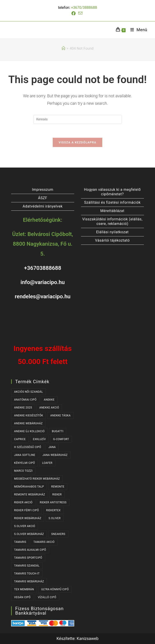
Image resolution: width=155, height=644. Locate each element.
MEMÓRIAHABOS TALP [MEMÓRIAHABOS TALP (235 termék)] (29, 487)
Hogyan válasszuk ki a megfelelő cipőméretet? (112, 192)
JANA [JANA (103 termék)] (52, 447)
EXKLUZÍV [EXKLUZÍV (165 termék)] (39, 439)
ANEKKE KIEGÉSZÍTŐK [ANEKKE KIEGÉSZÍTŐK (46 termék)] (29, 415)
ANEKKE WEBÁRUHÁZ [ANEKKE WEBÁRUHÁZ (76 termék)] (28, 423)
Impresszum (43, 190)
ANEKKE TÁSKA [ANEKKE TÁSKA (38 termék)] (60, 415)
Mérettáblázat (112, 211)
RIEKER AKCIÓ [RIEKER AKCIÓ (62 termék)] (23, 502)
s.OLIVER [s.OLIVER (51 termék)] (54, 518)
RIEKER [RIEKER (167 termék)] (57, 495)
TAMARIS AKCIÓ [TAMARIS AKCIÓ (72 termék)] (44, 542)
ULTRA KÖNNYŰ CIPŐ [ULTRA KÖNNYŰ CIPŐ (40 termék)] (55, 589)
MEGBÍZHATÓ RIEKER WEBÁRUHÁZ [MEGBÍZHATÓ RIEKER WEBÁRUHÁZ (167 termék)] (37, 479)
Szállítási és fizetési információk (112, 202)
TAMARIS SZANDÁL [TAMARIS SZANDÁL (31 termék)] (27, 566)
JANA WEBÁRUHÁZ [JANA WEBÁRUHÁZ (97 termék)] (55, 455)
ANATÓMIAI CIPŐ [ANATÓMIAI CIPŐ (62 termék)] (25, 400)
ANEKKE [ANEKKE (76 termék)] (49, 400)
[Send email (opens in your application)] (80, 13)
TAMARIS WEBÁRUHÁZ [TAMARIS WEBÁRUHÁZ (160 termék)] (29, 581)
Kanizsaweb (88, 638)
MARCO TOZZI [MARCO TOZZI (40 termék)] (23, 471)
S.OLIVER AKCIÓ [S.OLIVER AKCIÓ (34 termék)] (25, 526)
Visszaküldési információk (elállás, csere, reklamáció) (112, 221)
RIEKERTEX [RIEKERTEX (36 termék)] (53, 510)
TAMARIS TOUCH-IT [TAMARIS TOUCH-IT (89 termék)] (27, 574)
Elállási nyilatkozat (112, 232)
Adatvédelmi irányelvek (43, 206)
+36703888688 (43, 268)
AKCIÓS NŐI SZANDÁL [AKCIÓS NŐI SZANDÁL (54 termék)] (29, 392)
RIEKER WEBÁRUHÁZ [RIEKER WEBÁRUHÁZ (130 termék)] (28, 518)
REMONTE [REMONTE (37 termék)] (58, 487)
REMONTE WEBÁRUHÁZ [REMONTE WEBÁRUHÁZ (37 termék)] (30, 495)
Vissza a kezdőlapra (77, 142)
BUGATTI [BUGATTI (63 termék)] (58, 431)
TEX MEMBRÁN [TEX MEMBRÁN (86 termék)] (24, 589)
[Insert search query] (78, 119)
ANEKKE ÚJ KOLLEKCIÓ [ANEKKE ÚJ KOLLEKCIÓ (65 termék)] (29, 431)
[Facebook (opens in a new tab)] (74, 14)
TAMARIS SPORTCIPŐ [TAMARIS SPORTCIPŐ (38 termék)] (28, 558)
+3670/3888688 (84, 8)
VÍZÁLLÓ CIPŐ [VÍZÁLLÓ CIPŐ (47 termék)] (47, 597)
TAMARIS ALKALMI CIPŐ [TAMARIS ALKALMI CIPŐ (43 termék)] (30, 550)
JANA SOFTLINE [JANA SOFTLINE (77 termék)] (25, 455)
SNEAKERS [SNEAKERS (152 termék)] (58, 534)
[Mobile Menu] (137, 30)
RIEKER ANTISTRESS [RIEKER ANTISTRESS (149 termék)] (53, 502)
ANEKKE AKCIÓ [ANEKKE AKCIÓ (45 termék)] (49, 408)
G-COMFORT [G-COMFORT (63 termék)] (61, 439)
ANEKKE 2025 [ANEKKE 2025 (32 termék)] (23, 408)
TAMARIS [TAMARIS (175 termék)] (20, 542)
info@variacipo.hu (43, 282)
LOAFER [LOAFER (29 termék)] (47, 463)
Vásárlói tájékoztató (112, 240)
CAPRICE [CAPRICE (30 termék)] (20, 439)
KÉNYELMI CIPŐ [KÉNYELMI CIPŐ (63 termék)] (24, 463)
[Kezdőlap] (63, 48)
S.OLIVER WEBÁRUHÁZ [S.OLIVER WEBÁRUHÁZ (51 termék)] (29, 534)
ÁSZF (43, 198)
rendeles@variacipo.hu (43, 296)
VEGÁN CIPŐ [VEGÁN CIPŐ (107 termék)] (22, 597)
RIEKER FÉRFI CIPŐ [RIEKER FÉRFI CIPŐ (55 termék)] (26, 510)
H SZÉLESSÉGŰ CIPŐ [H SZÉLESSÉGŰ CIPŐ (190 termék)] (28, 447)
